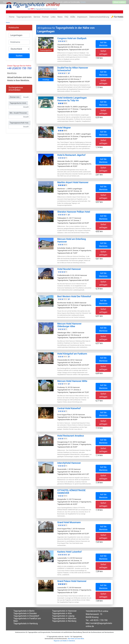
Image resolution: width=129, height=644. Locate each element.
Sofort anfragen (103, 53)
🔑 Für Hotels (117, 17)
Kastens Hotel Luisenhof (69, 552)
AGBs (73, 17)
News (60, 17)
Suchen (19, 56)
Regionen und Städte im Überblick (64, 641)
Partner (45, 17)
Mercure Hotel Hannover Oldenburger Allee (69, 325)
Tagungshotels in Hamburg (26, 624)
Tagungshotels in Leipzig (63, 616)
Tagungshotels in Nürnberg (64, 621)
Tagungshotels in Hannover (64, 611)
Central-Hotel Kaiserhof (69, 408)
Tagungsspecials (24, 17)
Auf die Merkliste (103, 44)
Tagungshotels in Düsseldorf (26, 616)
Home (12, 17)
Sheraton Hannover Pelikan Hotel (74, 212)
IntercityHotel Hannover (69, 463)
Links (53, 17)
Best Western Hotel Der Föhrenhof (74, 296)
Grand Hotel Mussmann (69, 522)
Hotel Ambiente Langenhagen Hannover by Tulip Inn (72, 99)
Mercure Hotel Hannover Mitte (72, 381)
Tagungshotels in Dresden (25, 613)
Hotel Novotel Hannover (69, 269)
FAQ (66, 17)
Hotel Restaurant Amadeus (71, 436)
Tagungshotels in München (64, 618)
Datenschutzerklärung (99, 17)
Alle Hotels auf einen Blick (76, 639)
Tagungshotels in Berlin (24, 611)
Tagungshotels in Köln (62, 613)
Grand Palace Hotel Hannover (72, 581)
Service (37, 17)
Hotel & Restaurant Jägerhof (71, 155)
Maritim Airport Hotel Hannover (73, 182)
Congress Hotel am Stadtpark (72, 38)
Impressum (82, 17)
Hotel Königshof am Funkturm (72, 354)
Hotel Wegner (64, 128)
